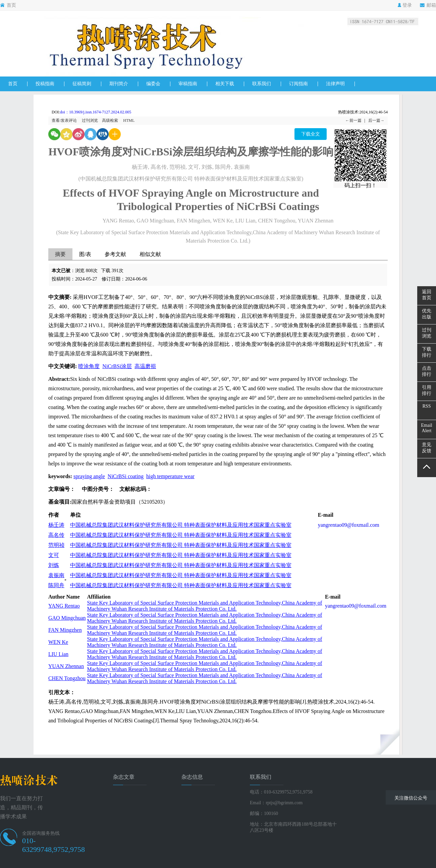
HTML (129, 120)
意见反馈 (427, 448)
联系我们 (262, 84)
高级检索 (110, 120)
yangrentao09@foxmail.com (349, 525)
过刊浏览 (90, 120)
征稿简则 (82, 84)
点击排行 (427, 371)
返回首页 (427, 295)
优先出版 (427, 314)
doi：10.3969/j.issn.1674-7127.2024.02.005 (96, 112)
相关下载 (225, 84)
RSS (427, 406)
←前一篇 (353, 120)
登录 (405, 5)
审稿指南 (188, 84)
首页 (8, 5)
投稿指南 (45, 84)
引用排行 (427, 390)
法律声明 (335, 84)
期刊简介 (119, 84)
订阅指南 (298, 84)
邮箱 (428, 5)
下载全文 (311, 134)
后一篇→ (376, 120)
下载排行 (427, 352)
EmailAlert (426, 428)
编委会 (153, 84)
